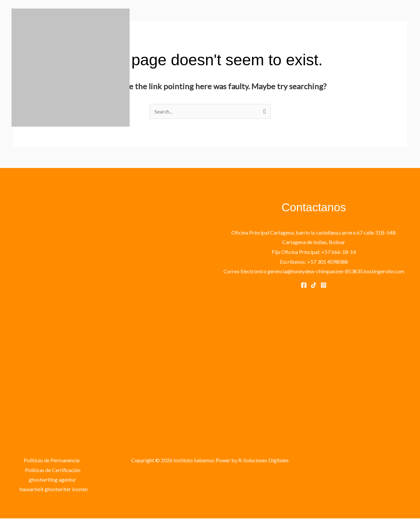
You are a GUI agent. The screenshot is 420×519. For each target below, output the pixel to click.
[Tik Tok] (314, 285)
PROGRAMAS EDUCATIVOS (207, 75)
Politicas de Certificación (53, 470)
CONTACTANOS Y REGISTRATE (285, 75)
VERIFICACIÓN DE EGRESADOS (367, 75)
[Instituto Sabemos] (71, 67)
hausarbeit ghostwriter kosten (54, 489)
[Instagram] (324, 285)
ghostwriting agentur (52, 480)
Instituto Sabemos (57, 134)
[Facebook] (304, 285)
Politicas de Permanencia (51, 460)
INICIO (154, 75)
